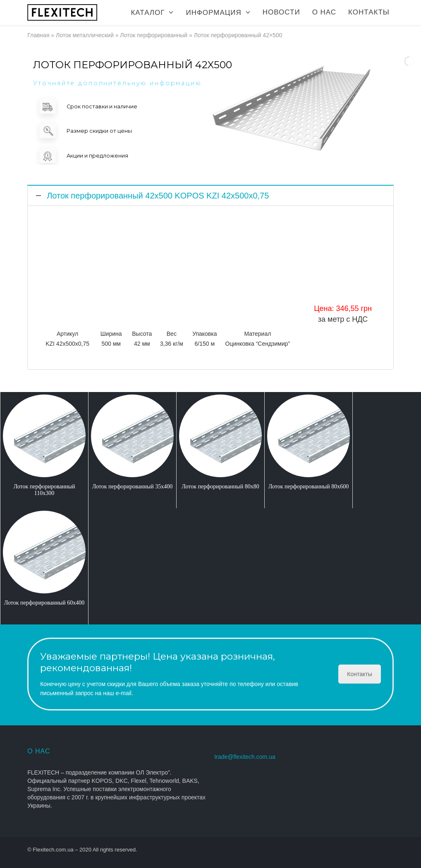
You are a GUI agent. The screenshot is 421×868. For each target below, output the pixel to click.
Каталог (148, 13)
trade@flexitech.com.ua (245, 757)
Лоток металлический (85, 35)
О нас (324, 12)
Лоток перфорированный (154, 35)
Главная (38, 35)
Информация (213, 13)
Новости (281, 12)
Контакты (369, 12)
